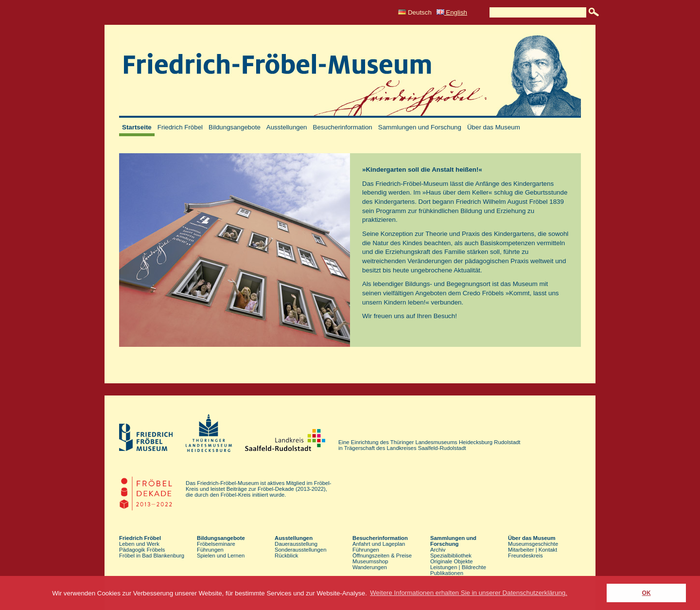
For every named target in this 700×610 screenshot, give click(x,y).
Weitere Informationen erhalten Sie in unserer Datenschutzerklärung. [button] (469, 593)
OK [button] (647, 593)
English (452, 12)
